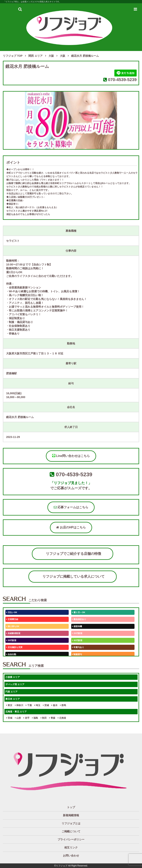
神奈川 (19, 705)
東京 (9, 705)
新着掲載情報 (71, 815)
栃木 (54, 705)
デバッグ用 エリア (15, 684)
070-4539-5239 (122, 80)
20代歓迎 (77, 633)
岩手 (26, 718)
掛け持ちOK (13, 626)
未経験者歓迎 (13, 633)
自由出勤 (11, 654)
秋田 (44, 718)
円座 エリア (11, 692)
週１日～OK (79, 612)
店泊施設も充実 (14, 647)
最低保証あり (79, 619)
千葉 (29, 705)
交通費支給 (12, 619)
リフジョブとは (71, 823)
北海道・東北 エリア (16, 712)
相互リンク (71, 847)
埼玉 (37, 705)
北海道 (62, 718)
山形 (18, 718)
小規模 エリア (13, 677)
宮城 (9, 718)
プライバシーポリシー (71, 839)
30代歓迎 (11, 640)
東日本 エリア (13, 699)
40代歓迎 (77, 640)
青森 (52, 718)
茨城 (46, 705)
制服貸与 (77, 654)
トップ (71, 807)
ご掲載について (71, 831)
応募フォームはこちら (71, 507)
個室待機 (77, 626)
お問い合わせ (71, 856)
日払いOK (12, 612)
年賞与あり (78, 647)
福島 (35, 718)
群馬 (63, 705)
